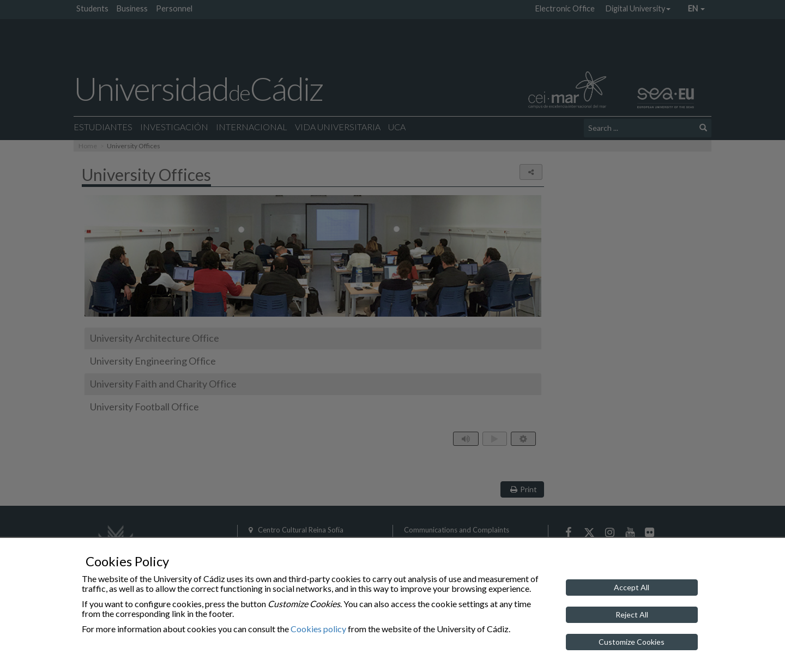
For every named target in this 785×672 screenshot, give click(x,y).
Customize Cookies (632, 642)
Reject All (632, 615)
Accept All (632, 587)
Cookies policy (318, 629)
